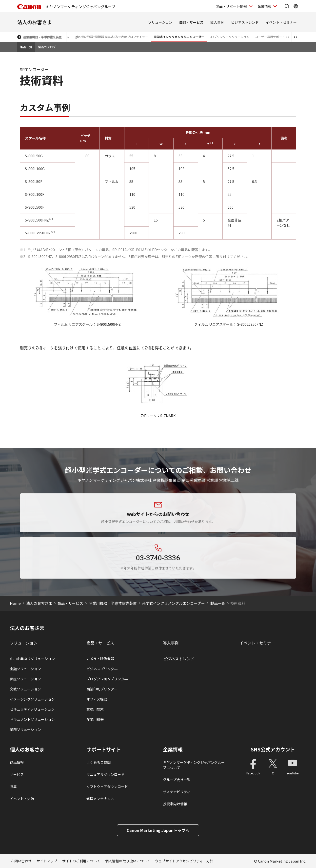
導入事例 (217, 22)
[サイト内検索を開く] (287, 6)
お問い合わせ (21, 861)
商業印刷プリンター (102, 689)
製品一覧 (26, 47)
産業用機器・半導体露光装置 (42, 37)
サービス (17, 774)
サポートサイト (104, 749)
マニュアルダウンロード (105, 774)
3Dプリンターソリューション (230, 37)
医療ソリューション (25, 679)
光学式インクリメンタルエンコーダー (179, 37)
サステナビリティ (177, 792)
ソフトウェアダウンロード (107, 787)
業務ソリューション (25, 729)
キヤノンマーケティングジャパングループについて (194, 765)
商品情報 (17, 762)
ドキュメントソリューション (32, 719)
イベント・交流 (22, 799)
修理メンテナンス (100, 799)
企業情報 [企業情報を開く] (264, 6)
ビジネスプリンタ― (102, 669)
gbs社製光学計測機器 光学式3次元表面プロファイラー (112, 37)
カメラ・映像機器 (100, 659)
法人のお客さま (35, 22)
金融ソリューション (25, 669)
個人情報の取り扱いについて (128, 861)
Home (15, 603)
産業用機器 (95, 719)
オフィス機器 (97, 699)
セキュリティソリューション (32, 709)
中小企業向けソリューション (32, 659)
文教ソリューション (25, 689)
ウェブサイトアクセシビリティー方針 (184, 861)
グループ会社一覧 (177, 780)
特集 (13, 787)
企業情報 (173, 749)
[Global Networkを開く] (296, 6)
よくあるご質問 (99, 762)
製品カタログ (47, 47)
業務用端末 (95, 709)
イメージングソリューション (32, 699)
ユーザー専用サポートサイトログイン (280, 37)
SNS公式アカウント (273, 749)
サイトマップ (47, 861)
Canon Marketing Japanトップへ (158, 830)
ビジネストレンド (245, 22)
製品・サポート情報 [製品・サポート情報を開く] (231, 6)
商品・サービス (191, 22)
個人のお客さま (27, 749)
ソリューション (160, 22)
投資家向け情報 (175, 804)
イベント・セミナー (281, 22)
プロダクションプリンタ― (107, 679)
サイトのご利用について (81, 861)
